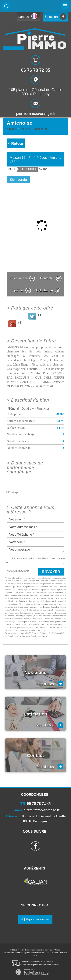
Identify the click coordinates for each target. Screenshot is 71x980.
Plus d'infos (50, 683)
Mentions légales (22, 953)
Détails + (28, 408)
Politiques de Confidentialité (52, 633)
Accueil (12, 129)
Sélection (51, 17)
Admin (55, 953)
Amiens (25, 129)
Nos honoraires (38, 953)
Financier (43, 408)
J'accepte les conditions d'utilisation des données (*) (38, 561)
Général (13, 408)
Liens (48, 953)
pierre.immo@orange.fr (36, 114)
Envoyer (51, 572)
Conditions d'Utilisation (18, 636)
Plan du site (9, 953)
